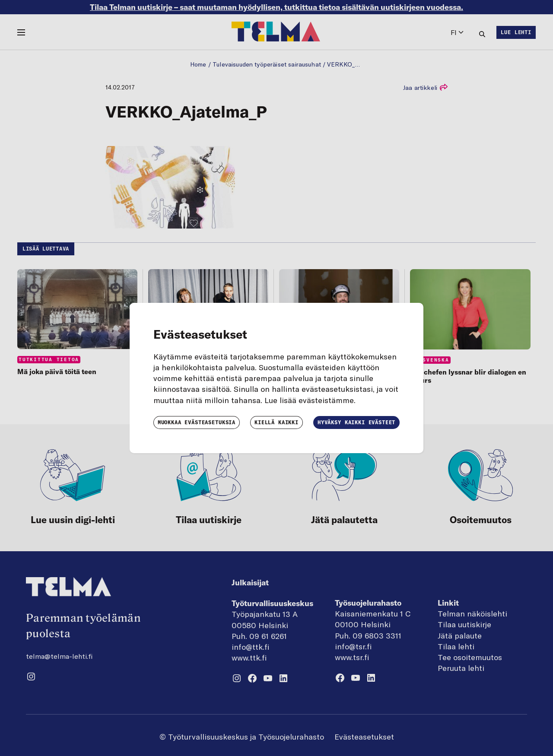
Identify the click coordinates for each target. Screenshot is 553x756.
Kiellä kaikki (276, 422)
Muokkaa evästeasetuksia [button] (197, 422)
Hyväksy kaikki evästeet (356, 422)
